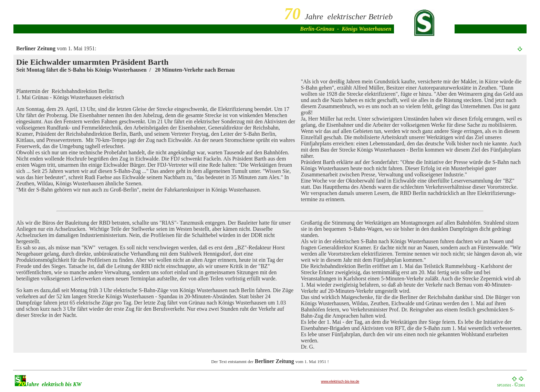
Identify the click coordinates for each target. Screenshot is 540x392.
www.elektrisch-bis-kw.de (340, 381)
